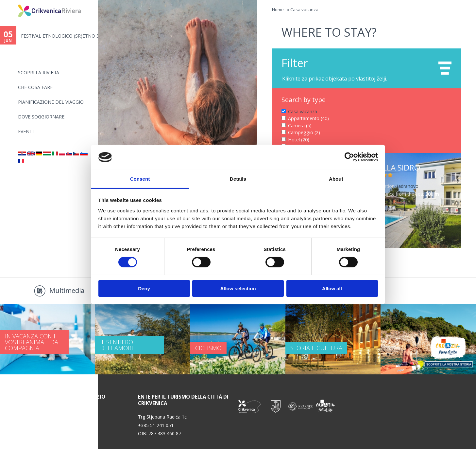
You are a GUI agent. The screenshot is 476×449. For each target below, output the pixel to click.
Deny (144, 288)
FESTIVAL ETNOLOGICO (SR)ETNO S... (59, 36)
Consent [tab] (140, 179)
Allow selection (238, 288)
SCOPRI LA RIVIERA (39, 72)
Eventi (26, 131)
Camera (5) (300, 126)
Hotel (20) (299, 140)
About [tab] (336, 179)
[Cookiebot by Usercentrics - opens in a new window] (349, 157)
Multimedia (67, 290)
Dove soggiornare (41, 117)
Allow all (332, 288)
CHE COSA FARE (35, 87)
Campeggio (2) (304, 132)
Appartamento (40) (308, 118)
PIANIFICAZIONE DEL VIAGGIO (51, 102)
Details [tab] (238, 179)
